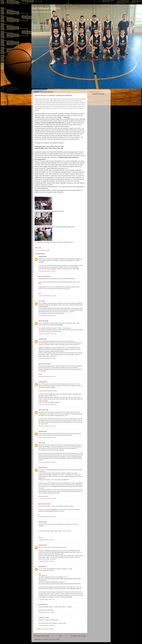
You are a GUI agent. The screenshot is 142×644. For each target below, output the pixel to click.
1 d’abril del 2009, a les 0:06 (46, 540)
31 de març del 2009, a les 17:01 (47, 334)
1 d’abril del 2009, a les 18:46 (46, 625)
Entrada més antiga (78, 636)
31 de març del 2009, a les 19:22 (47, 517)
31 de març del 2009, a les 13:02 (47, 271)
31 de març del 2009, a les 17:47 (47, 426)
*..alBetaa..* (42, 618)
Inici (60, 636)
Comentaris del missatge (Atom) (51, 639)
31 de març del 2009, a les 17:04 (47, 358)
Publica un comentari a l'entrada (45, 629)
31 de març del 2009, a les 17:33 (47, 376)
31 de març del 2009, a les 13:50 (47, 296)
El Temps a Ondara (99, 94)
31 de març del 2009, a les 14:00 (47, 315)
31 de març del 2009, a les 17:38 (47, 405)
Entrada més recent (42, 636)
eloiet (40, 443)
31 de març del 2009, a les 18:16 (47, 437)
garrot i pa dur (43, 276)
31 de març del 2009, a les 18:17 (47, 462)
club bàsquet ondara (46, 8)
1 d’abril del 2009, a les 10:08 (46, 561)
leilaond (41, 522)
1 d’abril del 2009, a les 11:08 (46, 599)
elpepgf (41, 257)
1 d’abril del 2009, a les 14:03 (46, 612)
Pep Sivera (42, 321)
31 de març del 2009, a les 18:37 (47, 499)
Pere (40, 301)
